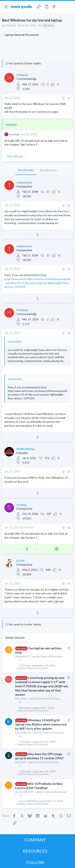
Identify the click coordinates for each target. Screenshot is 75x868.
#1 (69, 98)
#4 (69, 333)
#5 (69, 472)
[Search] (70, 7)
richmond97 (22, 656)
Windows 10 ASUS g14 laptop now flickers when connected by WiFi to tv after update (41, 724)
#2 (69, 205)
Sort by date (26, 170)
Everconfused (23, 732)
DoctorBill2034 (24, 792)
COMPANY (35, 840)
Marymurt (21, 699)
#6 (69, 528)
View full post (15, 156)
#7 (69, 584)
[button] (6, 7)
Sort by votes (48, 170)
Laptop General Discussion (47, 656)
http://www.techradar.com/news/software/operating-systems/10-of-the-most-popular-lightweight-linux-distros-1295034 (37, 283)
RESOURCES (35, 851)
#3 (69, 269)
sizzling (14, 134)
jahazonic (21, 762)
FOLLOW (35, 862)
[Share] (63, 98)
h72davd (10, 25)
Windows (48, 25)
